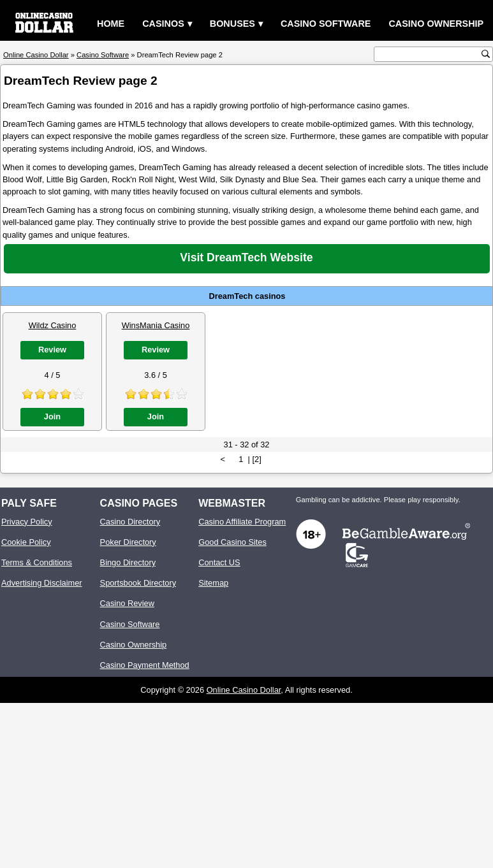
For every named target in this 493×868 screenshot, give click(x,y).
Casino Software (326, 24)
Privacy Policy (27, 522)
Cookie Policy (26, 542)
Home (111, 24)
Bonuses (232, 24)
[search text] (429, 54)
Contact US (219, 562)
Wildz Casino (53, 325)
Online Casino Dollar (244, 690)
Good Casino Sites (232, 542)
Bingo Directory (128, 562)
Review (52, 350)
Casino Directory (130, 522)
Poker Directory (128, 542)
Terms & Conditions (37, 562)
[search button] (486, 54)
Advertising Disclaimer (42, 583)
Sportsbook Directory (138, 583)
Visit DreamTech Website (246, 257)
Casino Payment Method (145, 665)
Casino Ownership (436, 24)
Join (52, 416)
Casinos (163, 24)
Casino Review (127, 603)
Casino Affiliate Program (242, 522)
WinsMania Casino (156, 325)
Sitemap (213, 583)
